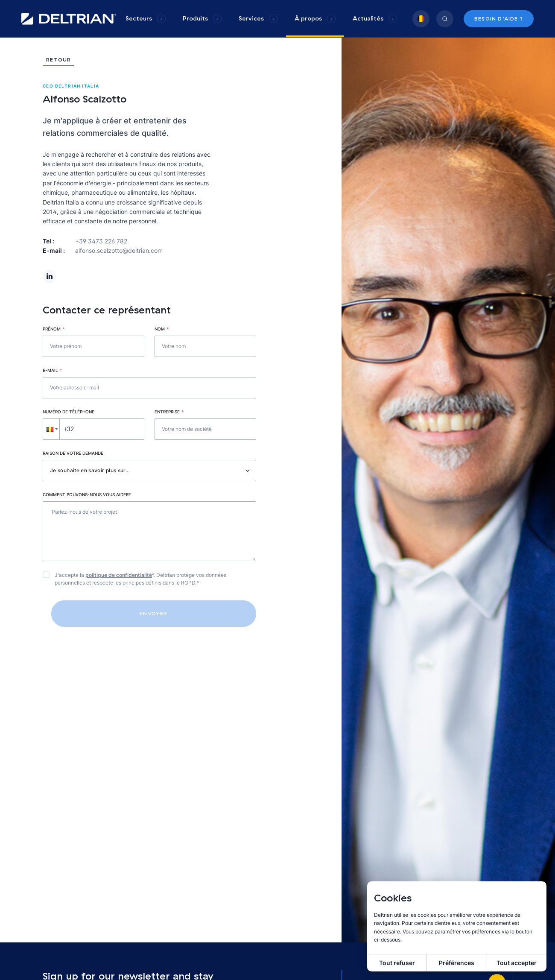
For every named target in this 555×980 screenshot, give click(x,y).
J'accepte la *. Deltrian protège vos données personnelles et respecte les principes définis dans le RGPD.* (140, 579)
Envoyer (153, 613)
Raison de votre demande (73, 453)
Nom (162, 329)
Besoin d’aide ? (499, 19)
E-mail (52, 370)
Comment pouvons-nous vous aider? (87, 494)
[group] (146, 19)
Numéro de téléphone (69, 412)
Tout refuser (397, 963)
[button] (51, 429)
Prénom (54, 329)
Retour (58, 60)
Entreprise (169, 412)
